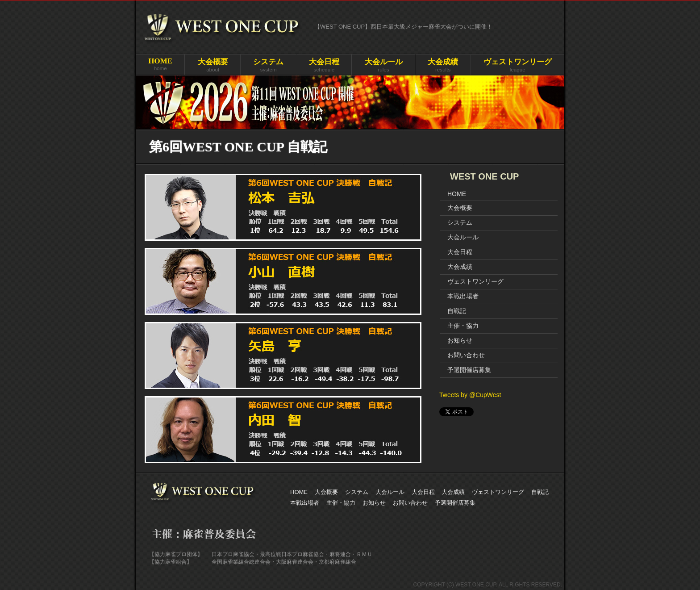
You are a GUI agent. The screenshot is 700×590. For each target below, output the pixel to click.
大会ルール (463, 237)
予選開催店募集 (469, 370)
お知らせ (460, 340)
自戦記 (457, 311)
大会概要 (460, 208)
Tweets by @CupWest (470, 395)
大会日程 (460, 252)
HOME (457, 194)
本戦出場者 (463, 296)
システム (460, 222)
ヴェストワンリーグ (475, 281)
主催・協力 (463, 326)
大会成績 (460, 267)
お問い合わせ (466, 355)
